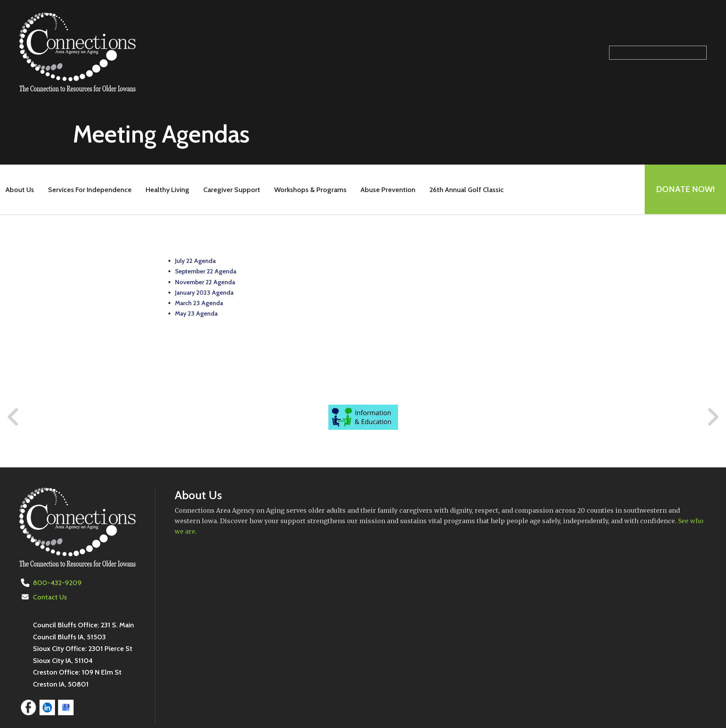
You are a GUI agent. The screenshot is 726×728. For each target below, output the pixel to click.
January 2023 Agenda (204, 293)
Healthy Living (167, 190)
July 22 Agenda (195, 261)
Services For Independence (89, 190)
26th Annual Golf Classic (466, 190)
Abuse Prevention (388, 190)
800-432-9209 (57, 583)
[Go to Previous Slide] (14, 417)
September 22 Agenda (206, 271)
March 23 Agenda (199, 303)
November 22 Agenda (205, 282)
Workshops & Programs (310, 190)
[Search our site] (658, 53)
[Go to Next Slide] (713, 417)
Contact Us (50, 597)
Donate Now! (685, 190)
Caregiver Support (231, 190)
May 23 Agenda (196, 313)
